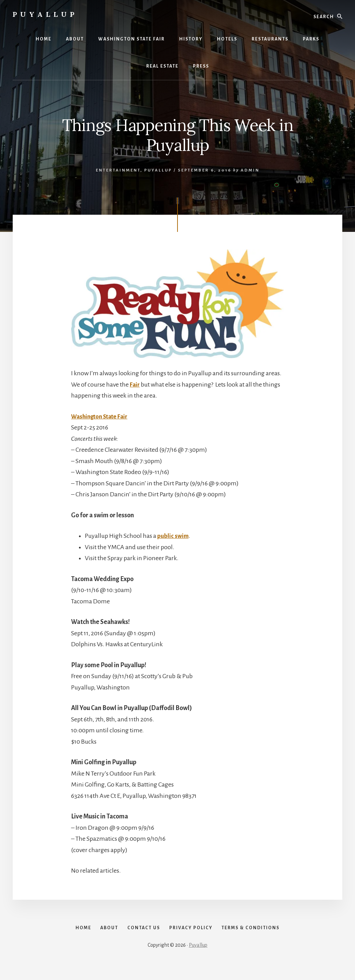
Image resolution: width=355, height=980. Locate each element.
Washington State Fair (102, 416)
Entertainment (118, 170)
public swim (173, 536)
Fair (135, 385)
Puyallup (45, 14)
